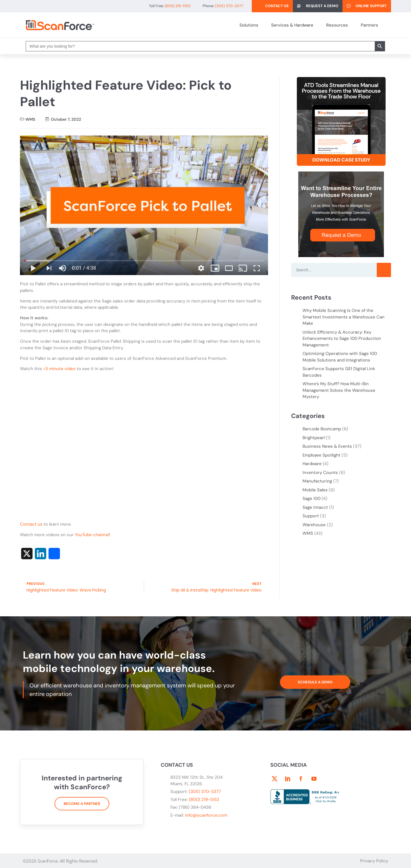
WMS (30, 119)
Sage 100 (312, 498)
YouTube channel (92, 535)
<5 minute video (59, 369)
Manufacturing (317, 481)
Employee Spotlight (322, 455)
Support (311, 516)
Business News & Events (327, 446)
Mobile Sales (315, 490)
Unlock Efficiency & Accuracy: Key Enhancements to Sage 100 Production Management (342, 339)
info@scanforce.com (206, 815)
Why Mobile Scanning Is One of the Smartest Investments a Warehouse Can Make (343, 317)
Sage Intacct (315, 507)
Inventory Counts (320, 473)
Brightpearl (314, 438)
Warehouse (314, 525)
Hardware (312, 464)
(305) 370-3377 (205, 792)
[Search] (384, 270)
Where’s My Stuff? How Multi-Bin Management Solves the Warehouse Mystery (339, 390)
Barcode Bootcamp (322, 429)
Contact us (31, 524)
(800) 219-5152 (204, 800)
